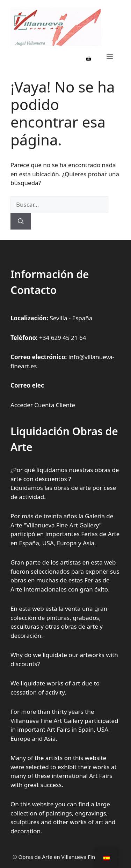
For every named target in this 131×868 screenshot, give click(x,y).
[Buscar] (21, 221)
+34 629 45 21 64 (63, 338)
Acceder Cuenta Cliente (43, 405)
